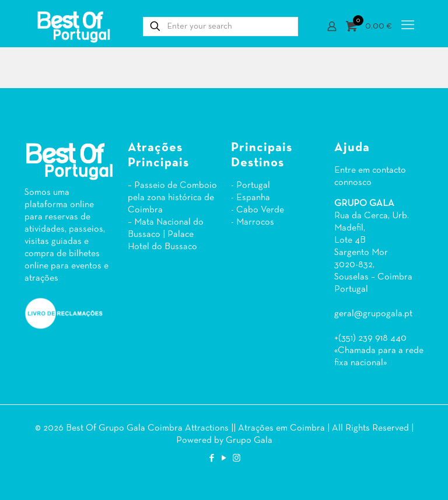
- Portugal (251, 186)
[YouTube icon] (224, 459)
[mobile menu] (408, 26)
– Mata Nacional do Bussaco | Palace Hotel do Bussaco (166, 235)
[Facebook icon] (212, 459)
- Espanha (251, 198)
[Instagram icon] (237, 459)
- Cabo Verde (258, 210)
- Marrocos (253, 222)
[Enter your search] (220, 27)
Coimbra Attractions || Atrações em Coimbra (236, 428)
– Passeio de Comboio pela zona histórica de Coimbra (172, 198)
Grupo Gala (249, 440)
